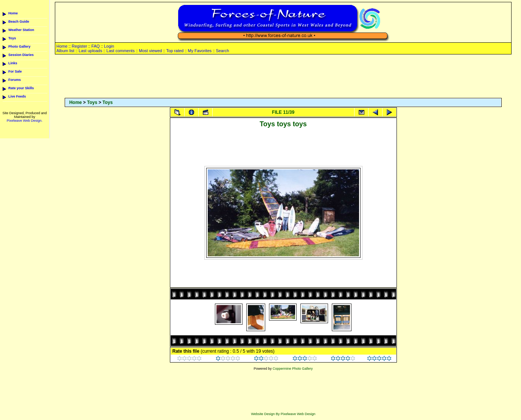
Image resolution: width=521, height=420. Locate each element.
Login (109, 46)
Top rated (175, 51)
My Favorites (200, 51)
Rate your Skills (21, 88)
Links (13, 63)
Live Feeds (17, 96)
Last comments (121, 51)
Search (222, 51)
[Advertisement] (283, 77)
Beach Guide (19, 22)
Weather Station (21, 30)
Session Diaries (21, 55)
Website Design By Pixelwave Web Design (283, 414)
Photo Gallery (19, 46)
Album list (65, 51)
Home (13, 13)
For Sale (15, 71)
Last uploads (90, 51)
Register (79, 46)
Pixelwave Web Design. (25, 121)
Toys (12, 38)
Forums (15, 80)
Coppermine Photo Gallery (292, 369)
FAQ (96, 46)
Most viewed (150, 51)
